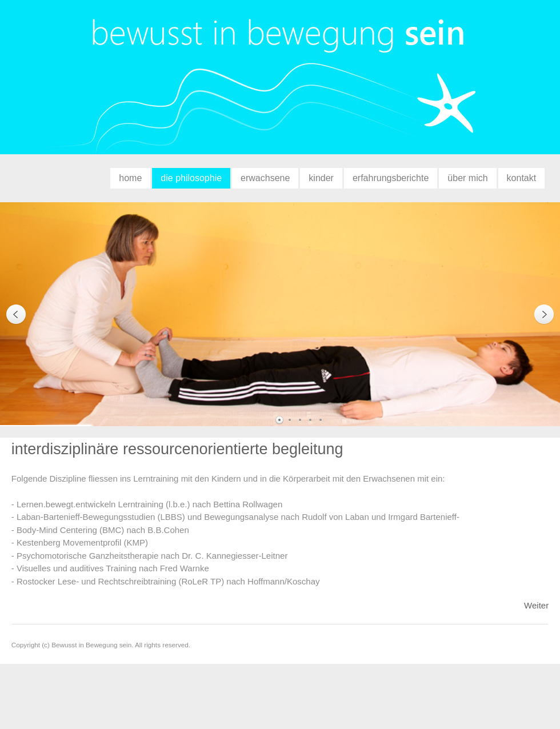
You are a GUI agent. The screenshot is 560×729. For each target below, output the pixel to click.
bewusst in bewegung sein (280, 83)
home (130, 178)
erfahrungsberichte (391, 178)
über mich (467, 178)
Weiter (536, 605)
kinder (321, 178)
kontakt (522, 178)
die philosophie (191, 178)
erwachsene (265, 178)
